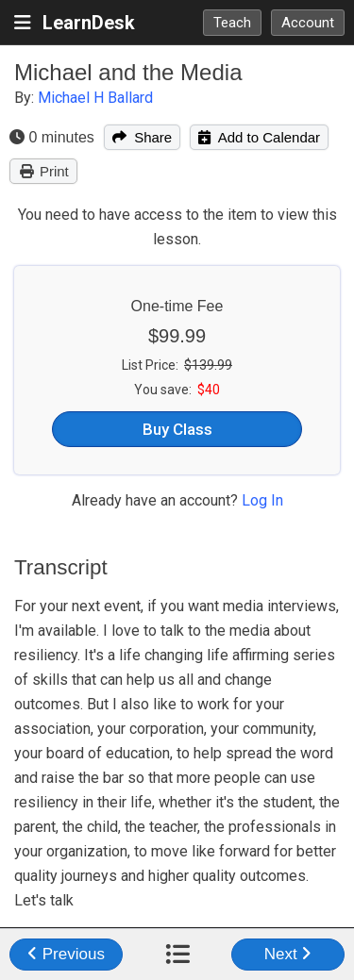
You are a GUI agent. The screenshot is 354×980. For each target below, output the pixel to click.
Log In (262, 500)
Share (142, 137)
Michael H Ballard (95, 98)
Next (288, 954)
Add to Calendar (259, 137)
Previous (66, 954)
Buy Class (177, 429)
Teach (232, 23)
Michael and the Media (128, 72)
